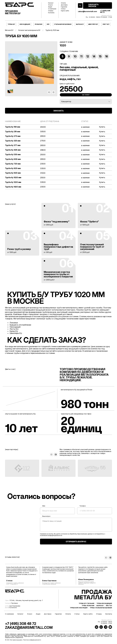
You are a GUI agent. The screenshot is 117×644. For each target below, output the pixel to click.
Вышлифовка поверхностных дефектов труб (58, 247)
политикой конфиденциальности (51, 536)
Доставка (64, 5)
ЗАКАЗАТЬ (58, 111)
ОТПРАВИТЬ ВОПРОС (76, 542)
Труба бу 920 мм (13, 173)
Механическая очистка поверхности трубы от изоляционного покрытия (58, 274)
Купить (102, 127)
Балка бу (100, 606)
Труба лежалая (88, 606)
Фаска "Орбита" (89, 222)
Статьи (63, 9)
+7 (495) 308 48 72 (105, 11)
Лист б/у (106, 24)
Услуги (50, 5)
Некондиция (25, 24)
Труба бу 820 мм (13, 168)
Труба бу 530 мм (13, 154)
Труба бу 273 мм (13, 136)
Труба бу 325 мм (13, 141)
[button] (49, 92)
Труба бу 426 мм (13, 150)
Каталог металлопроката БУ (29, 30)
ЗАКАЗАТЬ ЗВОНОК (93, 5)
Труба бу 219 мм (13, 132)
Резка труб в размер (19, 249)
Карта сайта (65, 11)
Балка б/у (80, 24)
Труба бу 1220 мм (13, 182)
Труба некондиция (104, 603)
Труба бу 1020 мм (13, 178)
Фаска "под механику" (57, 222)
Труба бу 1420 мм (13, 187)
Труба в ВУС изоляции (79, 608)
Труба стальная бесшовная (101, 608)
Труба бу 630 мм (13, 159)
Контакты (51, 13)
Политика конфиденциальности (32, 640)
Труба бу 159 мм (13, 127)
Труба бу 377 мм (13, 145)
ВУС (48, 24)
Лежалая (38, 24)
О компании (52, 9)
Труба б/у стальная (86, 603)
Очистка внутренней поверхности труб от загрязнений (92, 247)
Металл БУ (9, 30)
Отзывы (51, 11)
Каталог (51, 3)
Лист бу (109, 606)
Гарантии (64, 7)
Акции (50, 7)
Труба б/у (11, 24)
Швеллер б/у (93, 24)
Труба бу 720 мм (13, 164)
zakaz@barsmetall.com (87, 11)
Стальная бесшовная (63, 24)
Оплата (63, 3)
